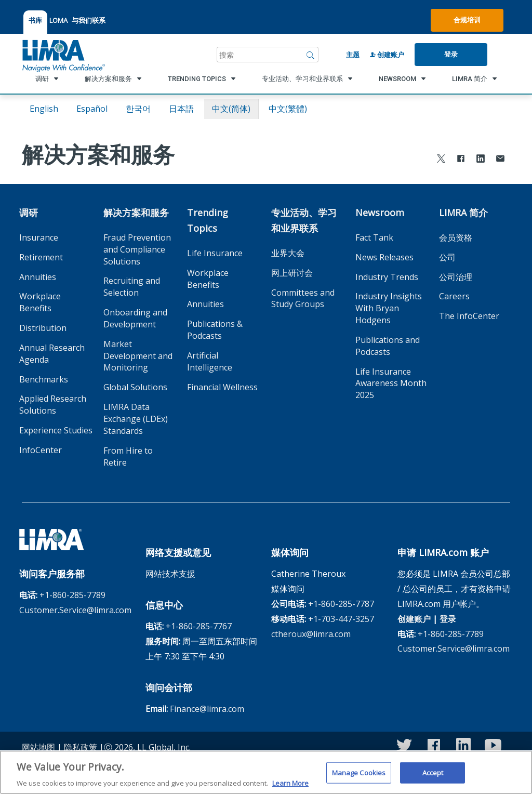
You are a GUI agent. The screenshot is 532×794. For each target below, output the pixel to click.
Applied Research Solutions (53, 405)
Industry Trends (387, 277)
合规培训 (467, 20)
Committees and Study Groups (303, 299)
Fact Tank (374, 237)
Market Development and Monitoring (138, 356)
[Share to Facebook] (461, 160)
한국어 (138, 109)
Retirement (41, 257)
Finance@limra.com (207, 709)
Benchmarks (44, 379)
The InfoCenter (469, 316)
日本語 (181, 109)
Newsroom (380, 213)
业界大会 (288, 253)
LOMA (58, 20)
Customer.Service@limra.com (75, 610)
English (44, 109)
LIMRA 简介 (463, 213)
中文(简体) (231, 109)
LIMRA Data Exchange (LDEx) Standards (136, 419)
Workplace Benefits (40, 302)
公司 (447, 257)
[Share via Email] (500, 160)
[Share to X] (441, 160)
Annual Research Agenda (52, 354)
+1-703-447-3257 (341, 619)
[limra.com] (63, 55)
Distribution (43, 328)
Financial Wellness (222, 387)
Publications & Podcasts (215, 330)
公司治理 (456, 277)
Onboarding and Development (135, 318)
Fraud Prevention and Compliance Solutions (137, 249)
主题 (353, 55)
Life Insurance (215, 253)
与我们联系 (89, 20)
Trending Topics (208, 220)
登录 (451, 54)
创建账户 (387, 55)
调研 (29, 213)
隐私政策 (81, 747)
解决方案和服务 (136, 213)
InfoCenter (41, 450)
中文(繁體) (288, 109)
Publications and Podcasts (388, 346)
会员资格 (456, 237)
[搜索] (311, 55)
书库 (35, 20)
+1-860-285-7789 (72, 595)
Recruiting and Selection (132, 287)
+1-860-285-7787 (341, 604)
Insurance (39, 237)
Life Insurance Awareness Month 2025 (391, 383)
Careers (454, 296)
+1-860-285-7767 (199, 626)
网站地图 (38, 747)
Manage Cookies (359, 779)
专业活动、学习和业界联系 (304, 220)
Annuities (38, 277)
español (92, 109)
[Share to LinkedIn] (481, 160)
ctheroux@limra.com (311, 634)
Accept (433, 779)
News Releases (384, 257)
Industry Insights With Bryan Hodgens (389, 308)
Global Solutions (135, 387)
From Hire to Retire (128, 456)
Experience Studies (56, 430)
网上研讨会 (292, 273)
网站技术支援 (170, 574)
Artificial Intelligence (210, 361)
